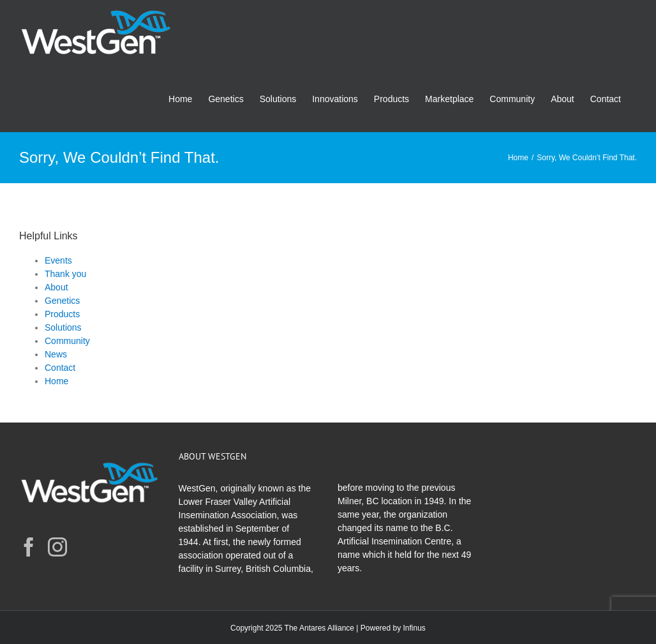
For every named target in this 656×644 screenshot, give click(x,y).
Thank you (65, 274)
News (56, 354)
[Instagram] (57, 547)
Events (58, 260)
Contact (60, 368)
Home (56, 381)
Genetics (62, 301)
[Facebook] (29, 547)
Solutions (63, 327)
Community (67, 341)
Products (62, 314)
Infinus (414, 628)
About (56, 287)
